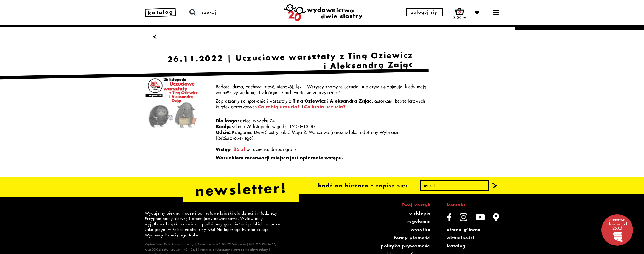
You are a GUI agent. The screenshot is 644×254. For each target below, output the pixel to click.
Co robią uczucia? (279, 107)
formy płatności (412, 238)
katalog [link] (161, 12)
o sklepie (420, 213)
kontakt (456, 205)
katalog (456, 246)
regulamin (419, 221)
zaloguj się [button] (424, 12)
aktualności (461, 238)
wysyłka (421, 230)
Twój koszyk (416, 205)
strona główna (464, 230)
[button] (495, 186)
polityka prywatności (406, 246)
